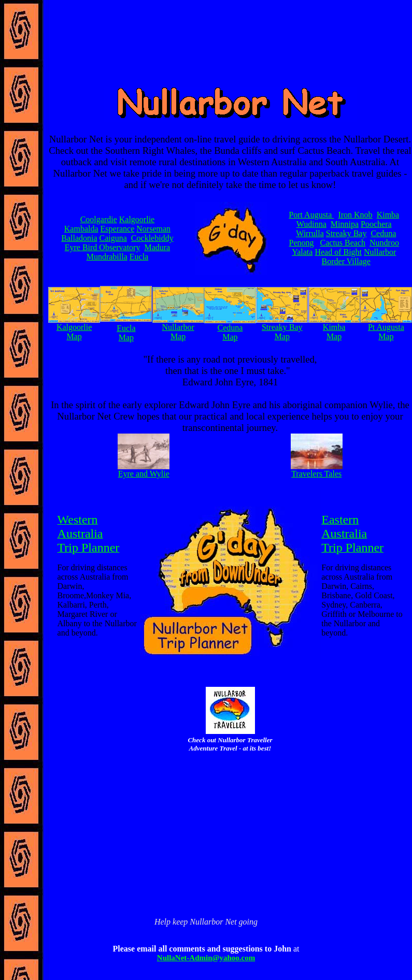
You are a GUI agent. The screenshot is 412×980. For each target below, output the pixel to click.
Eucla (139, 257)
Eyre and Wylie (144, 474)
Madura (157, 247)
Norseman (153, 229)
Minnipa (345, 224)
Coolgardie (99, 219)
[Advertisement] (230, 793)
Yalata (302, 252)
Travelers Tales (316, 474)
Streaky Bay (346, 233)
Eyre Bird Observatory (103, 247)
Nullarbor (380, 252)
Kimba (388, 215)
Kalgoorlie (137, 219)
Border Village (346, 261)
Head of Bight (338, 252)
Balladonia (79, 238)
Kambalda (81, 229)
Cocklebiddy (152, 238)
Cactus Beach (343, 243)
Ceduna (383, 233)
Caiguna (113, 238)
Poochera (376, 224)
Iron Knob (355, 215)
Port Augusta (311, 215)
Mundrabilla (107, 257)
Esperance (118, 229)
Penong (302, 243)
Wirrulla (310, 233)
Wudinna (311, 224)
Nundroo (384, 243)
